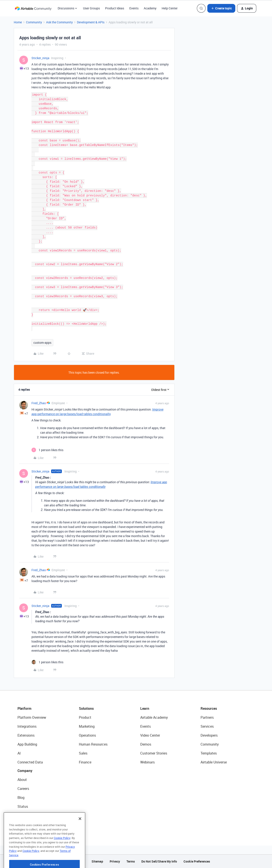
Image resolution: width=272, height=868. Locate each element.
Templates (209, 753)
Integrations (27, 726)
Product (85, 717)
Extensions (26, 735)
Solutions (86, 708)
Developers (209, 735)
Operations (87, 735)
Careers (23, 789)
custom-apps (42, 343)
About (22, 780)
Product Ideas (115, 8)
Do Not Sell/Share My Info (159, 861)
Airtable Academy (154, 717)
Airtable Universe (214, 762)
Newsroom (26, 815)
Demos (146, 744)
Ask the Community (59, 22)
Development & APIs (91, 22)
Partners (207, 717)
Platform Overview (32, 717)
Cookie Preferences (197, 861)
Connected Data (30, 762)
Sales (83, 753)
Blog (21, 798)
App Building (27, 744)
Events (134, 8)
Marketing (87, 726)
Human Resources (93, 744)
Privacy (115, 861)
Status (23, 806)
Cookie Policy (62, 852)
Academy (150, 8)
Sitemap (97, 861)
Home (18, 22)
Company (25, 771)
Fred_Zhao (39, 403)
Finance (85, 762)
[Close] (80, 832)
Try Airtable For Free (33, 824)
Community (34, 22)
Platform (24, 708)
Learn (145, 708)
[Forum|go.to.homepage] (33, 8)
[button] (221, 8)
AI (19, 753)
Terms (131, 861)
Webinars (147, 762)
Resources (209, 708)
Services (207, 726)
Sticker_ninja (40, 58)
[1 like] (47, 450)
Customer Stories (154, 753)
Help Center (170, 8)
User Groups (91, 8)
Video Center (150, 735)
